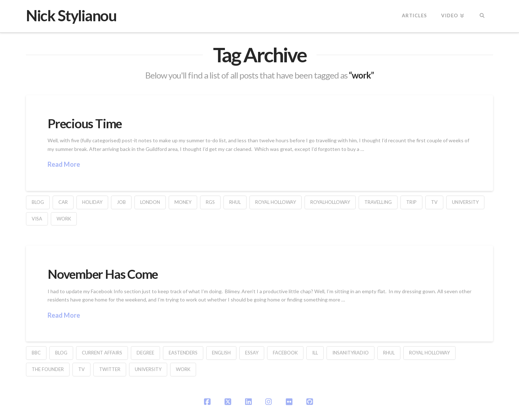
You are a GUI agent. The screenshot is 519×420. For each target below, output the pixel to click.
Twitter (110, 369)
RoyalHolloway (330, 202)
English (221, 353)
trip (411, 202)
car (63, 202)
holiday (92, 202)
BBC (36, 353)
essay (252, 353)
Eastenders (183, 353)
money (183, 202)
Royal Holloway (276, 202)
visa (37, 219)
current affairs (102, 353)
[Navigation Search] (482, 16)
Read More (64, 164)
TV (434, 202)
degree (145, 353)
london (150, 202)
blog (38, 202)
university (465, 202)
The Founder (48, 369)
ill (315, 353)
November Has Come (103, 274)
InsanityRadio (351, 353)
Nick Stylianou (71, 15)
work (64, 219)
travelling (378, 202)
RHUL (235, 202)
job (121, 202)
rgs (210, 202)
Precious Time (85, 123)
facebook (285, 353)
